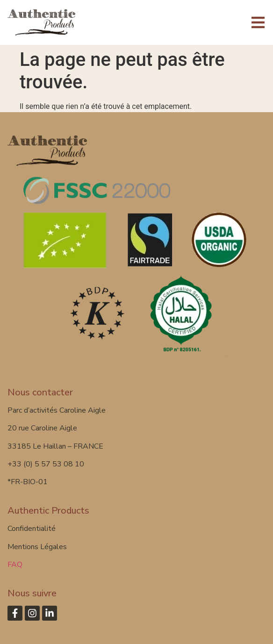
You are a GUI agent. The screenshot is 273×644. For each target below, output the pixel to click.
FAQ (15, 565)
